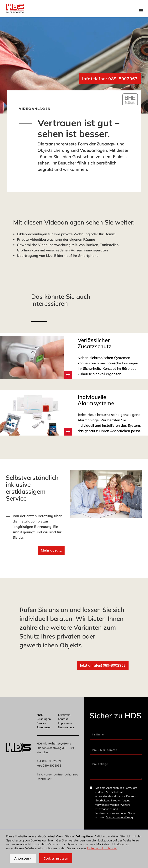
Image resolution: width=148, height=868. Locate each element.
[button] (141, 11)
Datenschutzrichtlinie (102, 848)
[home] (15, 9)
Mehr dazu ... (51, 550)
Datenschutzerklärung (119, 817)
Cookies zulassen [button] (56, 858)
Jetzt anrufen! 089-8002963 (103, 665)
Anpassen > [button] (23, 858)
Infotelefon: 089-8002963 (110, 79)
